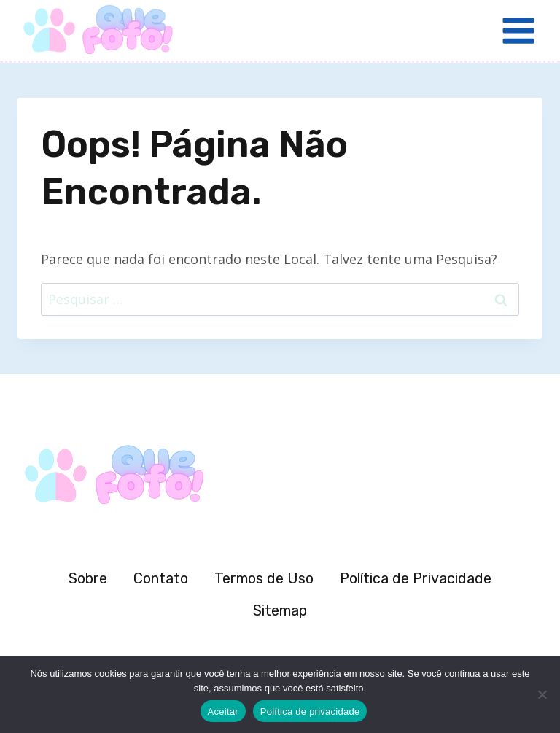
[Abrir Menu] (518, 30)
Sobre (88, 578)
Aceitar (223, 711)
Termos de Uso (264, 578)
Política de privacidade (310, 711)
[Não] (542, 694)
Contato (161, 578)
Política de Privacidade (416, 578)
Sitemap (280, 610)
